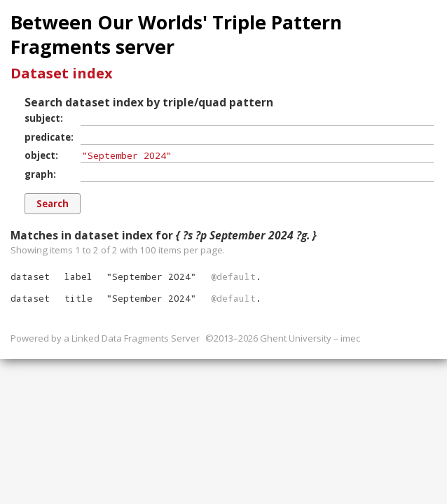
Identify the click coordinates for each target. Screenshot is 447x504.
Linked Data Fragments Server (136, 338)
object (40, 155)
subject (42, 118)
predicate (48, 137)
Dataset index (62, 73)
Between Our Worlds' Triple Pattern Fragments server (176, 35)
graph (39, 174)
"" (151, 276)
